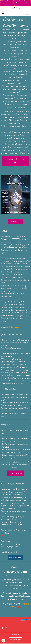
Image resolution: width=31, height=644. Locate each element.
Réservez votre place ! (16, 557)
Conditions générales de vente (15, 639)
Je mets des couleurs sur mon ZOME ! (16, 161)
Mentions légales (15, 635)
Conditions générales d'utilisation (16, 637)
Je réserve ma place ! (16, 473)
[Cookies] (3, 641)
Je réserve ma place (16, 222)
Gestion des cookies (15, 642)
